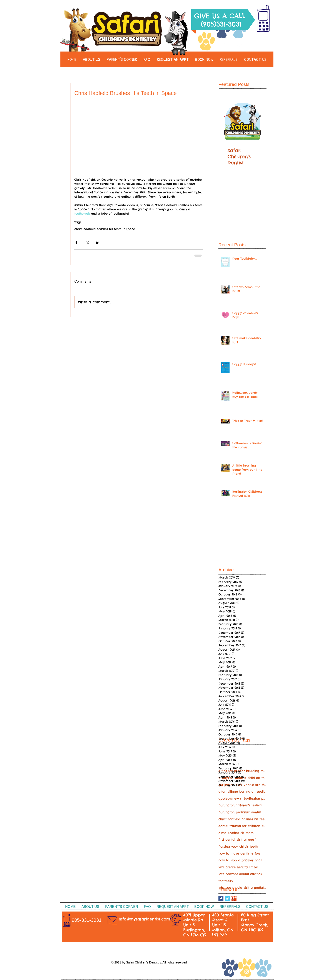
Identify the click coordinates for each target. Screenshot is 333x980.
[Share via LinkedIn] (98, 242)
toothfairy (226, 881)
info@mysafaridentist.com (144, 919)
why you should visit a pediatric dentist (242, 888)
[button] (92, 61)
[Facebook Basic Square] (221, 899)
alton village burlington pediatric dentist (242, 792)
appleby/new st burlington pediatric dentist (242, 798)
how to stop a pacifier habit (240, 860)
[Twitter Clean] (239, 45)
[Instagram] (206, 45)
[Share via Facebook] (76, 242)
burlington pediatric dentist (240, 812)
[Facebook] (223, 45)
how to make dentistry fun (239, 853)
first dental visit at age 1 (237, 840)
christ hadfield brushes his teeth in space (105, 229)
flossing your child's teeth (238, 847)
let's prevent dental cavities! (241, 874)
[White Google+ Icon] (218, 970)
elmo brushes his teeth (236, 833)
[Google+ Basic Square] (234, 899)
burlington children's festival (240, 805)
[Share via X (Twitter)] (87, 242)
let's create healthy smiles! (239, 867)
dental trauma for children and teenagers (242, 826)
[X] (263, 972)
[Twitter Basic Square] (227, 899)
